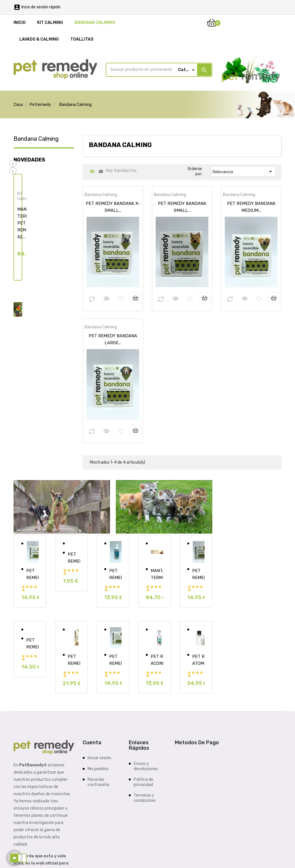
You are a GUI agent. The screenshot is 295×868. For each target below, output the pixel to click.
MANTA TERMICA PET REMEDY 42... (157, 574)
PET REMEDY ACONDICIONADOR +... (157, 660)
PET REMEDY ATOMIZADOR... (198, 660)
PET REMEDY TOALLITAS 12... (74, 557)
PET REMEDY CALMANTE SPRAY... (74, 660)
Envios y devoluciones (146, 766)
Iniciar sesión (99, 758)
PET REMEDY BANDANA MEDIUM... (32, 574)
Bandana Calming (36, 138)
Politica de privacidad (143, 782)
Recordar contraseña (98, 782)
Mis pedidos (98, 769)
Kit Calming (25, 196)
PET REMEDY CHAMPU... (115, 574)
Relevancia (243, 171)
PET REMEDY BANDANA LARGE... (115, 660)
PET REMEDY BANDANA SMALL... (198, 574)
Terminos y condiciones (145, 798)
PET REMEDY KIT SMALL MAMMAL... (32, 643)
